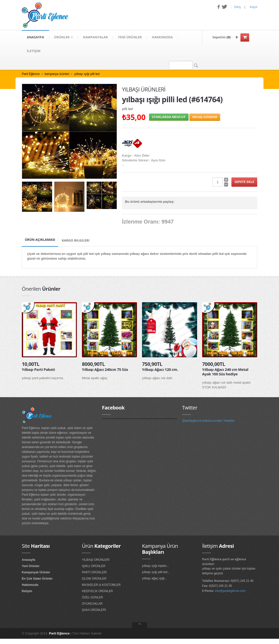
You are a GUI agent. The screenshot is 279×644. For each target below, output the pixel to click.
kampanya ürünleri (57, 74)
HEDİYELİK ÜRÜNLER (97, 592)
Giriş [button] (238, 7)
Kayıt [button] (253, 7)
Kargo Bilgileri (76, 241)
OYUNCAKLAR (92, 604)
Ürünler (63, 37)
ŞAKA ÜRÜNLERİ (94, 610)
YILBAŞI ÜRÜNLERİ (96, 560)
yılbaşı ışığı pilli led (87, 74)
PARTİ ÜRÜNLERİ (94, 573)
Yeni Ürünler (31, 567)
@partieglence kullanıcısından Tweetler (208, 421)
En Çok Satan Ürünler (37, 579)
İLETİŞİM (34, 51)
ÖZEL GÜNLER (92, 598)
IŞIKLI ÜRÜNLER (94, 567)
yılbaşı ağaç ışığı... (155, 579)
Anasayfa (28, 560)
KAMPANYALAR (95, 37)
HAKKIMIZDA (162, 37)
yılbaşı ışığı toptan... (155, 566)
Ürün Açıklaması (40, 240)
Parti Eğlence (31, 74)
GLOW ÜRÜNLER (94, 579)
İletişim (27, 592)
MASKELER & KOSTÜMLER (101, 585)
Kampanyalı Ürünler (36, 573)
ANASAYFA (35, 37)
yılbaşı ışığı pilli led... (156, 573)
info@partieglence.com (230, 591)
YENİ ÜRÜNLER (130, 37)
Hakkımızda (30, 585)
